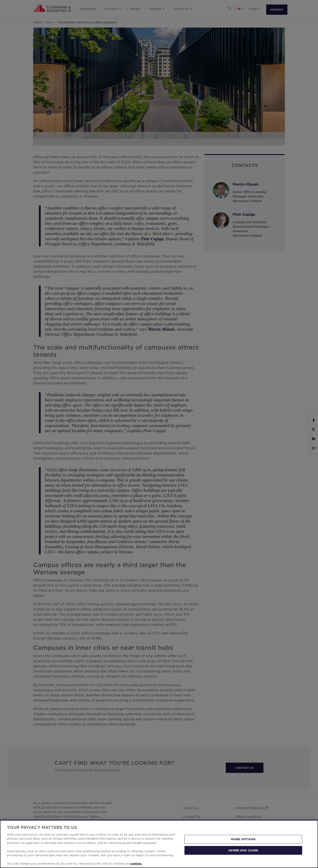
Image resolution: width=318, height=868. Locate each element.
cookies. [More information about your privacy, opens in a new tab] (136, 864)
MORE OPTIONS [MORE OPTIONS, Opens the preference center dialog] (243, 839)
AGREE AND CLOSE (243, 850)
